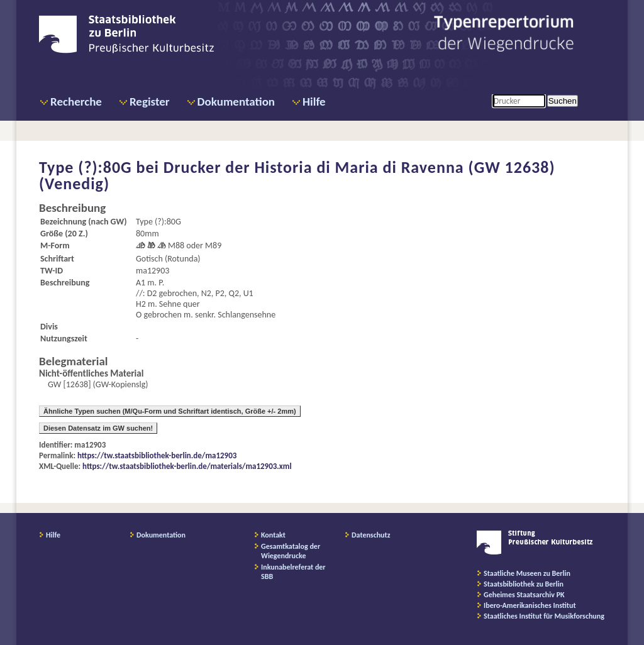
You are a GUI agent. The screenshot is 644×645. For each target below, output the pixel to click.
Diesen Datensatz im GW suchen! (98, 428)
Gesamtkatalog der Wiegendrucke (291, 551)
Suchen (563, 101)
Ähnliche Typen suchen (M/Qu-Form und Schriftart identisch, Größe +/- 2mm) (170, 411)
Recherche (76, 102)
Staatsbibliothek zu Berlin (524, 584)
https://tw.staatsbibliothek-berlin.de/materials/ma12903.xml (187, 466)
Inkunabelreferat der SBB (293, 572)
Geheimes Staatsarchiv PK (524, 595)
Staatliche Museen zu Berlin (527, 573)
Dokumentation (236, 102)
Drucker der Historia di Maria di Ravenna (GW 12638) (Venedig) (297, 175)
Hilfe (314, 102)
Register (150, 102)
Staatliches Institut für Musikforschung (544, 616)
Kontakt (273, 535)
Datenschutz (371, 535)
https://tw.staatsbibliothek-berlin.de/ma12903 (157, 455)
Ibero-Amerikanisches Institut (530, 605)
